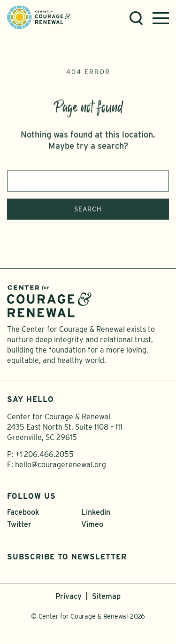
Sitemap (106, 596)
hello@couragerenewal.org (61, 465)
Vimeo (92, 524)
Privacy (69, 596)
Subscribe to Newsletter (67, 557)
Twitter (19, 524)
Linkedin (96, 512)
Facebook (23, 512)
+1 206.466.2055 (45, 454)
